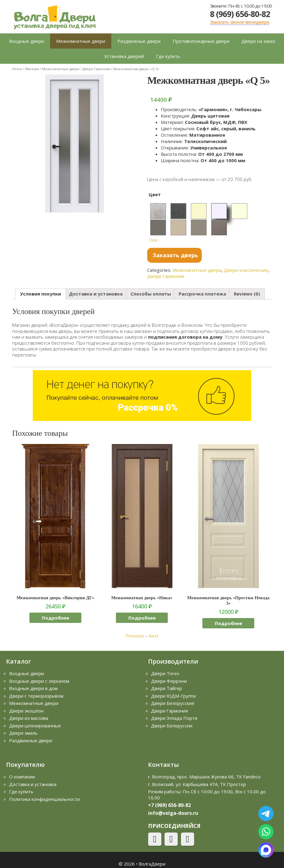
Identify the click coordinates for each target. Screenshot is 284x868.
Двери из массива (29, 718)
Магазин (32, 69)
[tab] (41, 294)
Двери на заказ (258, 41)
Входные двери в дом (33, 688)
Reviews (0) (247, 294)
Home (17, 69)
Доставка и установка (96, 294)
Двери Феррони (169, 681)
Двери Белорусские (173, 703)
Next (154, 636)
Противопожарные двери (201, 41)
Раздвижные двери (139, 41)
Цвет (155, 194)
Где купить (168, 56)
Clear (153, 240)
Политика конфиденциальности (44, 799)
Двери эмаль (23, 733)
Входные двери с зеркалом (39, 681)
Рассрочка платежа (202, 294)
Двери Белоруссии (172, 726)
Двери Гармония (96, 69)
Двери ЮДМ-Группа (173, 696)
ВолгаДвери (152, 864)
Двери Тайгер (167, 688)
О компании (22, 777)
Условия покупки (41, 294)
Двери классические (246, 270)
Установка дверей (124, 56)
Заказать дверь (175, 255)
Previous (135, 636)
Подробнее (56, 618)
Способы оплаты (151, 294)
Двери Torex (165, 673)
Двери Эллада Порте (174, 718)
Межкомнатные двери (81, 41)
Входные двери (27, 41)
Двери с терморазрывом (36, 696)
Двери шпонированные (35, 726)
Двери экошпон (26, 711)
